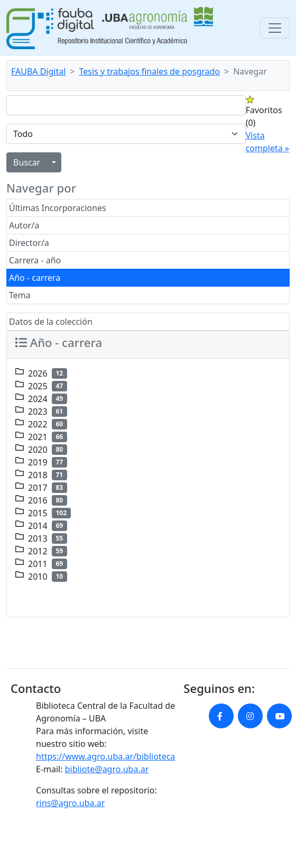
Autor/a (24, 225)
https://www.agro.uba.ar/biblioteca (105, 756)
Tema (20, 295)
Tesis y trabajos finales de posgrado (150, 71)
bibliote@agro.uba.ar (107, 769)
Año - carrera (35, 278)
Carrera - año (35, 260)
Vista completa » (267, 142)
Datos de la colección (51, 322)
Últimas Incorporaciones (58, 208)
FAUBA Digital (38, 71)
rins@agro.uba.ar (70, 803)
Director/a (29, 243)
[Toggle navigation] (275, 28)
